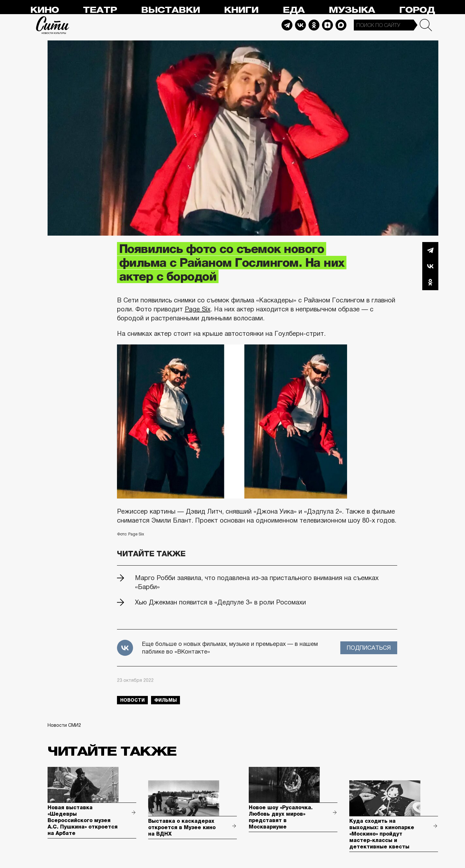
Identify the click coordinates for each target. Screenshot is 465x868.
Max (341, 25)
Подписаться (369, 648)
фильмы (165, 700)
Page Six (198, 309)
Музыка (352, 10)
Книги (241, 10)
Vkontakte (300, 25)
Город (417, 10)
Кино (45, 10)
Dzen (327, 25)
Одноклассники (430, 282)
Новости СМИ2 (64, 725)
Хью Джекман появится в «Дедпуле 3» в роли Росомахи (220, 602)
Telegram (287, 25)
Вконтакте (430, 266)
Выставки (170, 10)
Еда (294, 10)
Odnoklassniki (314, 25)
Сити (53, 25)
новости (132, 700)
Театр (100, 10)
